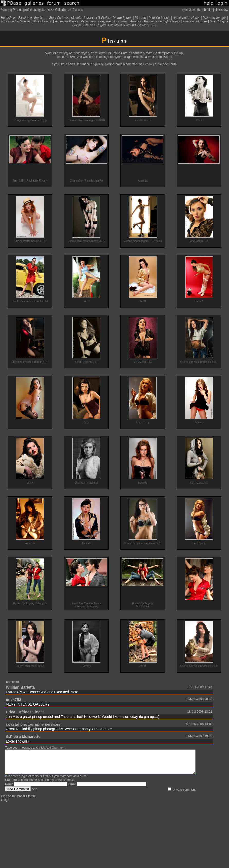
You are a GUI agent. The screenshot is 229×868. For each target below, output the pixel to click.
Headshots (8, 18)
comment (12, 682)
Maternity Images (215, 18)
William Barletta (20, 687)
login (24, 781)
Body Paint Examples (113, 21)
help (35, 794)
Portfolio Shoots (159, 18)
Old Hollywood (42, 21)
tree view (189, 10)
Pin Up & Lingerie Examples (102, 25)
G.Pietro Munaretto (23, 736)
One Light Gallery (168, 21)
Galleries (61, 10)
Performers (88, 21)
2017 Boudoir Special (15, 21)
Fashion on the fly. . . (33, 18)
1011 (153, 25)
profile (28, 10)
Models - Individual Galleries (91, 18)
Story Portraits (59, 18)
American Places (66, 21)
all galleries (42, 10)
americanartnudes (195, 21)
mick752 (13, 699)
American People (142, 21)
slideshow (221, 10)
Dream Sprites (122, 18)
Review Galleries (136, 25)
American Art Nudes (186, 18)
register (37, 781)
